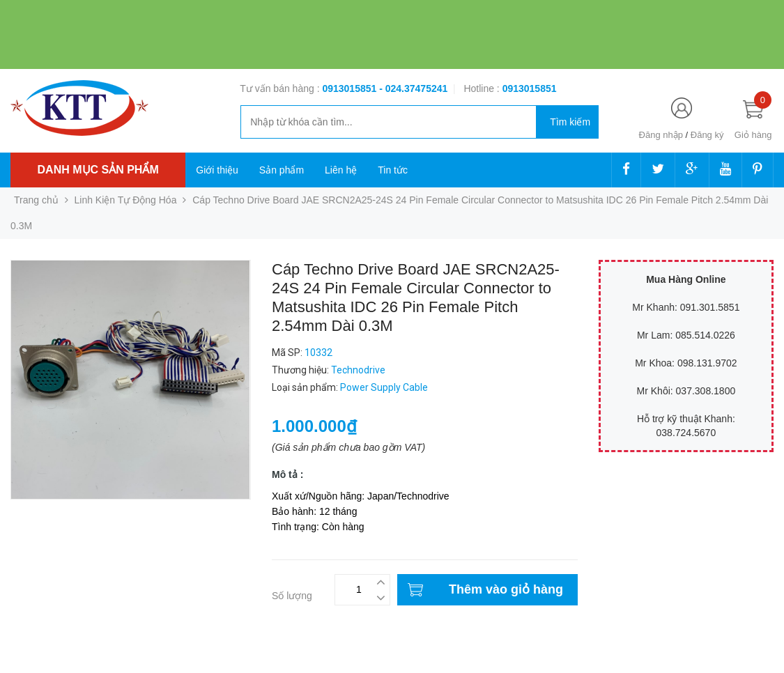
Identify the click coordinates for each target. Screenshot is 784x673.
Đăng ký (707, 135)
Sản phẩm (282, 170)
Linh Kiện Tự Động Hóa (126, 200)
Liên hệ (341, 170)
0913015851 (351, 88)
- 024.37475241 (413, 88)
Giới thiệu (217, 170)
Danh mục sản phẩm (98, 170)
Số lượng (292, 596)
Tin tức (393, 170)
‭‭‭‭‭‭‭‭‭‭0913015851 (530, 88)
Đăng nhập (661, 135)
